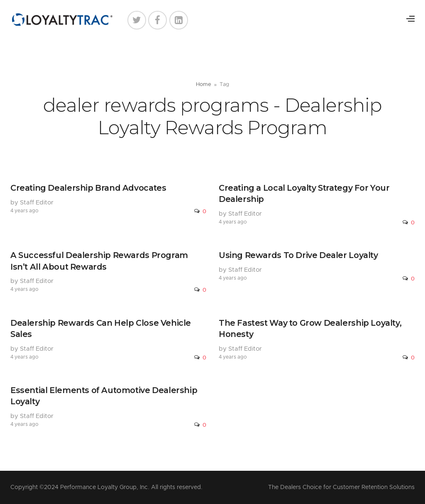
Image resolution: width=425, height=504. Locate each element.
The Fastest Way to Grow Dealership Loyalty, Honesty (310, 328)
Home (204, 85)
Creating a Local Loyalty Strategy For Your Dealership (304, 193)
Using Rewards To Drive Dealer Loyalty (298, 255)
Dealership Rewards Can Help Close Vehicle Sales (101, 328)
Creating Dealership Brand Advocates (88, 188)
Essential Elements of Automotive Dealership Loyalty (104, 396)
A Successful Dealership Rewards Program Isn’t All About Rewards (99, 261)
